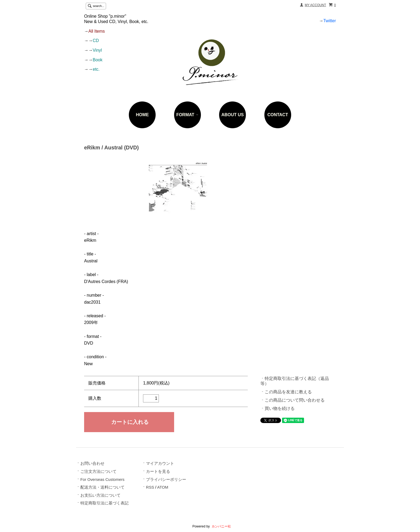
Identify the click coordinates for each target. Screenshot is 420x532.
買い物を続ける (280, 408)
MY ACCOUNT (316, 5)
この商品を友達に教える (288, 392)
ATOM (163, 487)
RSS (150, 487)
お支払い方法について (100, 495)
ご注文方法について (98, 471)
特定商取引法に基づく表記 (104, 503)
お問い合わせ (92, 463)
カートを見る (158, 471)
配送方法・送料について (102, 487)
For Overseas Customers (102, 480)
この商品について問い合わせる (295, 400)
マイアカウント (160, 463)
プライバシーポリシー (166, 480)
